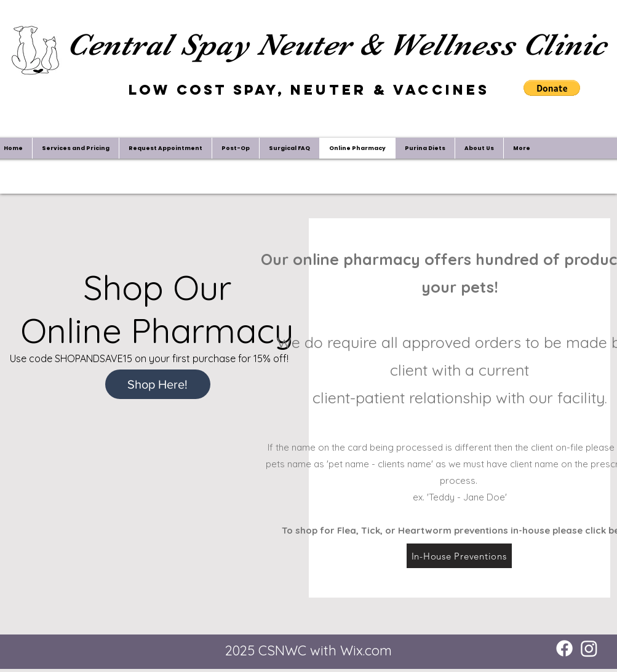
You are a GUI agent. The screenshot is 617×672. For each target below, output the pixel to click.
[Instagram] (589, 648)
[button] (552, 88)
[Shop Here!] (158, 384)
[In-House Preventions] (459, 556)
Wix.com (366, 650)
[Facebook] (564, 648)
